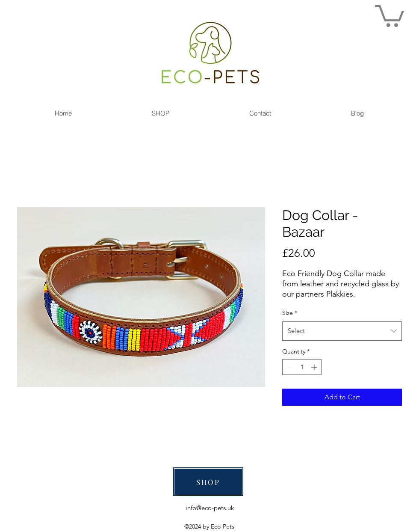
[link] (389, 15)
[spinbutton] (302, 367)
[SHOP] (208, 482)
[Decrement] (289, 367)
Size (290, 313)
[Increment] (315, 367)
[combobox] (342, 331)
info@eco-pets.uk (210, 508)
